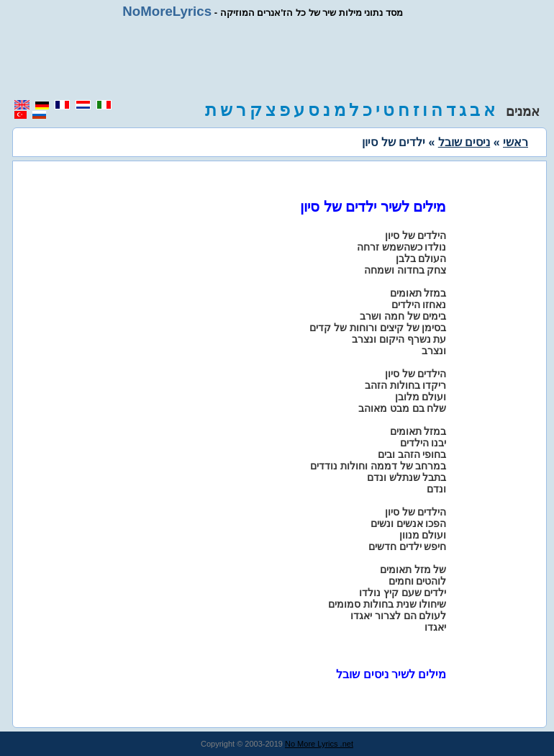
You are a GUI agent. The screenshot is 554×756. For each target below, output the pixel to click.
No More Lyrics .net (319, 744)
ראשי (516, 142)
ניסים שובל (464, 142)
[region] (277, 59)
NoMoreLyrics (167, 11)
